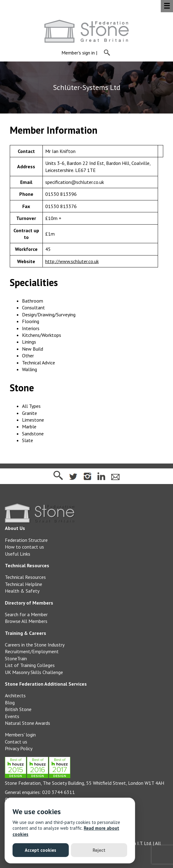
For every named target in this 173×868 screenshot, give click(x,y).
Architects (15, 695)
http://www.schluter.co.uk (72, 261)
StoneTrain (16, 658)
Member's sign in (78, 53)
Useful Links (18, 554)
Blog (10, 702)
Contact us (16, 742)
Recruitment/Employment (32, 651)
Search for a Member (26, 614)
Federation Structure (26, 540)
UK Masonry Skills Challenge (34, 672)
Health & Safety (22, 591)
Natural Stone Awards (28, 723)
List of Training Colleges (30, 665)
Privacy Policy (19, 748)
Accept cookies (40, 850)
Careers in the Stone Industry (35, 645)
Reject (99, 850)
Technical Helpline (24, 584)
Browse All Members (26, 621)
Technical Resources (25, 577)
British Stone (18, 709)
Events (12, 716)
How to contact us (24, 547)
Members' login (20, 735)
